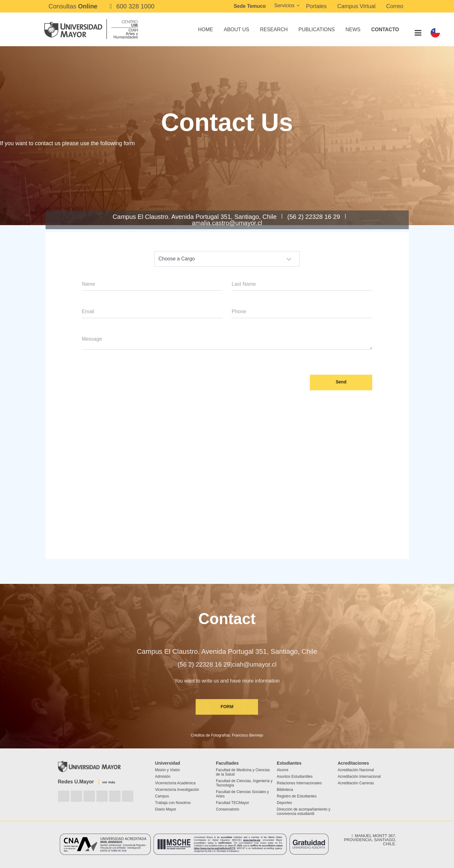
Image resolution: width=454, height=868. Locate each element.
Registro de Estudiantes (297, 796)
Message (92, 339)
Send (341, 382)
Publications (317, 30)
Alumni (283, 770)
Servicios (284, 5)
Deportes (284, 803)
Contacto (385, 30)
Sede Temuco (250, 6)
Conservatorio (228, 809)
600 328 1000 (131, 6)
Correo (395, 6)
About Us (237, 30)
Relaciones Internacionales (299, 783)
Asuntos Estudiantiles (295, 777)
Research (274, 30)
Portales (316, 6)
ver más (109, 782)
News (353, 30)
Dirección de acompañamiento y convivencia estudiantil (303, 811)
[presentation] (129, 374)
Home (206, 30)
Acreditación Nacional (356, 770)
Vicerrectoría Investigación (177, 790)
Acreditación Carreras (356, 783)
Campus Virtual (356, 6)
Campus (162, 796)
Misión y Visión (168, 770)
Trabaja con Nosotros (173, 803)
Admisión (163, 777)
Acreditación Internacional (359, 777)
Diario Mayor (166, 809)
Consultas (73, 6)
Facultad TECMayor (232, 803)
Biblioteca (285, 790)
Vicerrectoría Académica (175, 783)
